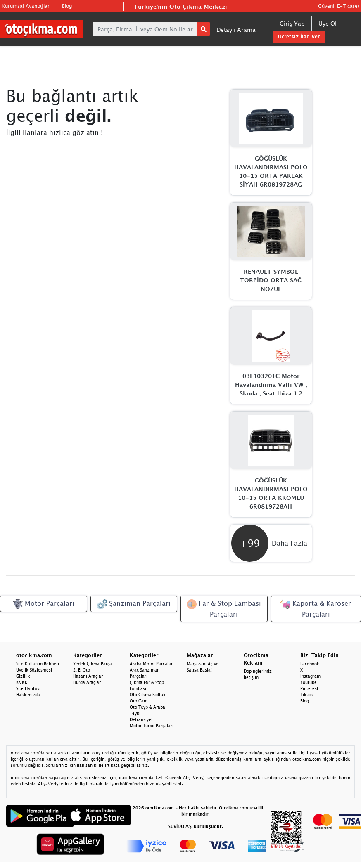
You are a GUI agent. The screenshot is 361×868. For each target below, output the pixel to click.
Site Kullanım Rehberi (38, 664)
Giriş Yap (292, 23)
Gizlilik (23, 676)
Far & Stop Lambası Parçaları (224, 609)
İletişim (251, 677)
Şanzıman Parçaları (134, 604)
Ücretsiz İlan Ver (299, 37)
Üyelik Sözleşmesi (34, 670)
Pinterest (309, 688)
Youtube (309, 682)
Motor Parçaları (44, 604)
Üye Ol (328, 23)
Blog (67, 6)
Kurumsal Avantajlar (26, 6)
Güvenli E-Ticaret (339, 6)
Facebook (310, 664)
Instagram (310, 676)
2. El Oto (82, 670)
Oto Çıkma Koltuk (148, 695)
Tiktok (307, 695)
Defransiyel (141, 719)
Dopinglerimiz (258, 671)
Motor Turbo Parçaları (152, 726)
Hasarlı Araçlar (88, 676)
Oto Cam (139, 701)
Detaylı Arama (236, 30)
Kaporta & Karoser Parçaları (316, 609)
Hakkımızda (28, 695)
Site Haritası (28, 688)
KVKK (22, 682)
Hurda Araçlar (87, 682)
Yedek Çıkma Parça (93, 664)
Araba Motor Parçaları (152, 664)
